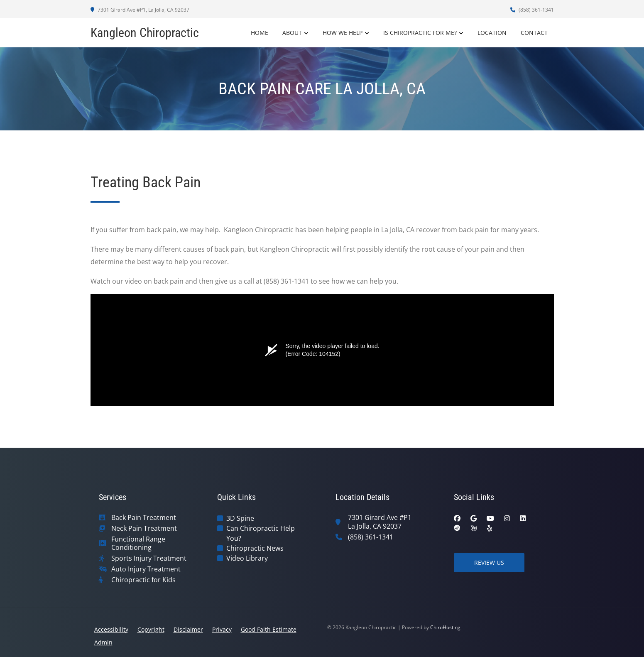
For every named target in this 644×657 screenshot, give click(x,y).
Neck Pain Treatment (144, 528)
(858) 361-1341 (532, 10)
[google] (474, 518)
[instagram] (507, 518)
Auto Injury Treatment (146, 569)
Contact (534, 33)
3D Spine (240, 518)
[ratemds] (457, 528)
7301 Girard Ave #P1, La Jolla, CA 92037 (140, 10)
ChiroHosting (445, 627)
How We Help (343, 33)
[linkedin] (523, 518)
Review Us (489, 563)
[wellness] (474, 528)
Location (492, 33)
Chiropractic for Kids (143, 580)
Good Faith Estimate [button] (269, 629)
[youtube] (490, 518)
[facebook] (457, 518)
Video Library (247, 558)
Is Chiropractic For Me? (420, 33)
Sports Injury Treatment (149, 558)
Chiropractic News (255, 548)
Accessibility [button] (111, 629)
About (292, 33)
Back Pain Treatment (144, 518)
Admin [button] (103, 642)
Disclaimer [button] (188, 629)
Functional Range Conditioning (138, 544)
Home (260, 33)
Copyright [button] (151, 629)
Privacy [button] (222, 629)
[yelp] (490, 528)
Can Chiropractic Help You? (261, 533)
